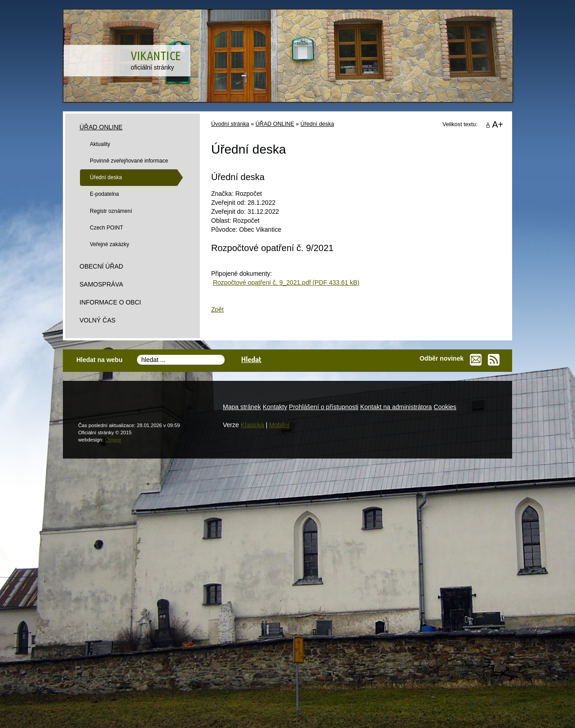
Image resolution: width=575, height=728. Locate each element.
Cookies (445, 407)
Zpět (217, 309)
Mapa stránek (242, 407)
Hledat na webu (100, 360)
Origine (113, 440)
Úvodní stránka (230, 124)
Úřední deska (317, 124)
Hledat (251, 359)
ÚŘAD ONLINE (275, 124)
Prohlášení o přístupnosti (324, 407)
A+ (498, 124)
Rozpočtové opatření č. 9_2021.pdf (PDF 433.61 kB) (286, 282)
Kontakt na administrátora (396, 407)
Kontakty (275, 407)
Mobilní (279, 425)
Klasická (252, 425)
